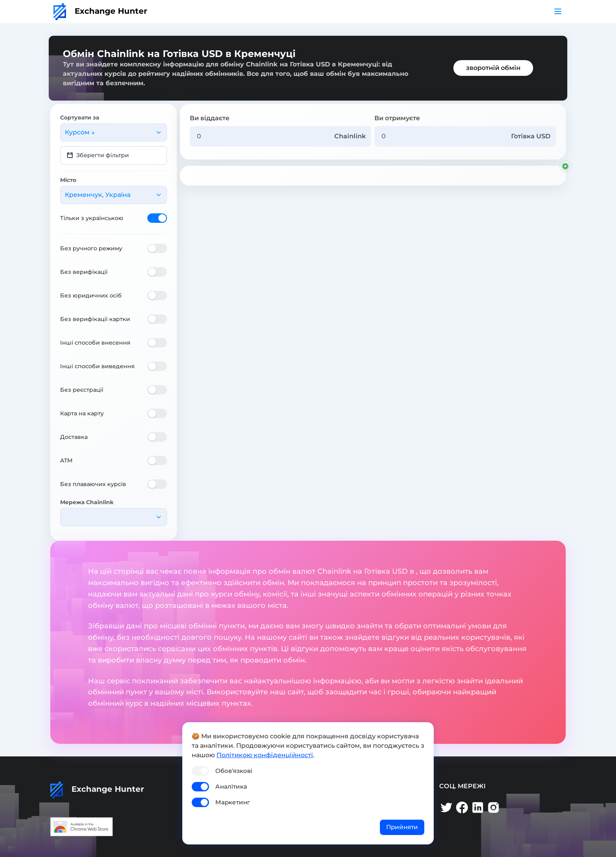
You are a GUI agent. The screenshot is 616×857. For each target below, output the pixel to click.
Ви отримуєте (397, 118)
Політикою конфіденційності (265, 755)
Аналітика (231, 786)
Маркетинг (233, 802)
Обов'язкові (234, 771)
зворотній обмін (493, 68)
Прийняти (402, 827)
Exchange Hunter (100, 11)
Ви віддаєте (210, 118)
